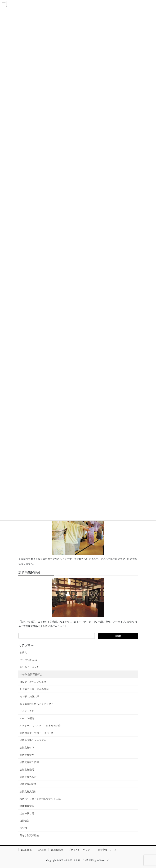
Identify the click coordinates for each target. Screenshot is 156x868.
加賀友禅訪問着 (28, 784)
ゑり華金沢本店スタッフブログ (37, 704)
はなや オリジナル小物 (33, 682)
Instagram (57, 850)
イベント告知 (27, 711)
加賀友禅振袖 (27, 755)
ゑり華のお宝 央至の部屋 (35, 689)
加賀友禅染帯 (27, 770)
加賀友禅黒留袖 (28, 791)
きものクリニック (29, 667)
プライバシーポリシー (80, 850)
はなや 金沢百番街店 (31, 674)
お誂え (23, 652)
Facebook (27, 850)
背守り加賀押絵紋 (29, 835)
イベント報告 (27, 718)
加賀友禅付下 (27, 747)
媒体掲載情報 (27, 806)
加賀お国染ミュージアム (33, 740)
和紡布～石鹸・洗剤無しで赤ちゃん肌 (40, 799)
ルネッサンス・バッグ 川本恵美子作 (40, 726)
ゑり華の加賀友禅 (29, 696)
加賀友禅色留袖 (28, 777)
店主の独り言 (27, 813)
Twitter (42, 850)
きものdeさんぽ (28, 660)
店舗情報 (24, 821)
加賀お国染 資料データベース (36, 733)
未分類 (23, 828)
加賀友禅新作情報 (29, 762)
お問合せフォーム (107, 850)
